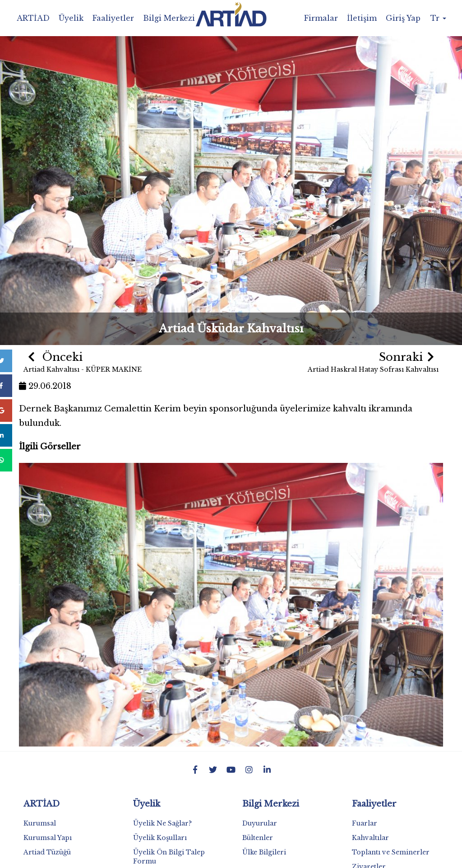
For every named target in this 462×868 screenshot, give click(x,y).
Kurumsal (40, 823)
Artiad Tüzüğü (47, 852)
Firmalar (321, 18)
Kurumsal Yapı (48, 838)
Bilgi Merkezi (169, 18)
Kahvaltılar (370, 838)
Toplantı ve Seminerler (391, 852)
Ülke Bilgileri (264, 852)
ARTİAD (33, 18)
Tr (438, 18)
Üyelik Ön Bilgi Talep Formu (169, 857)
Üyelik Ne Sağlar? (162, 823)
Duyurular (260, 823)
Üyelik (71, 18)
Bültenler (258, 838)
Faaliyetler (113, 18)
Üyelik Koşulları (160, 838)
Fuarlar (365, 823)
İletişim (362, 18)
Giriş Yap (403, 18)
